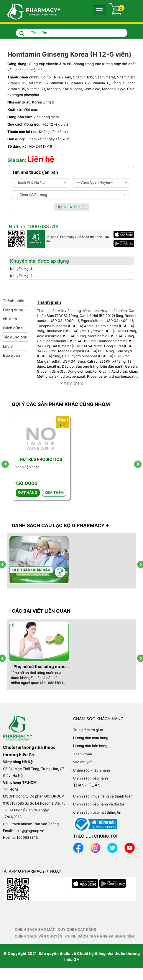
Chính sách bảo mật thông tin (97, 812)
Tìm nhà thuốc (71, 207)
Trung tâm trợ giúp (88, 730)
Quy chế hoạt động (77, 929)
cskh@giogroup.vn (29, 831)
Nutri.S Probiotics (41, 459)
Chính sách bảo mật (35, 929)
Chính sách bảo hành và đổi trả (99, 804)
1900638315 (27, 837)
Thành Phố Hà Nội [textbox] (31, 182)
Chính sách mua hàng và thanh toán (103, 796)
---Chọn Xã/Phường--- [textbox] (33, 195)
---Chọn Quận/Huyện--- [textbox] (95, 182)
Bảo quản (11, 355)
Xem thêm (71, 383)
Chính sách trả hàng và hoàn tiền (100, 936)
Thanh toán (83, 754)
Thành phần (14, 301)
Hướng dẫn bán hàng (90, 746)
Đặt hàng (28, 493)
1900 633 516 (42, 226)
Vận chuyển (83, 762)
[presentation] (5, 464)
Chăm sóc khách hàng (92, 770)
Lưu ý (8, 346)
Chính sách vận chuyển (38, 936)
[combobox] (41, 183)
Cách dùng (13, 328)
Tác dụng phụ (15, 337)
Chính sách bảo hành (91, 778)
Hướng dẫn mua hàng (91, 738)
